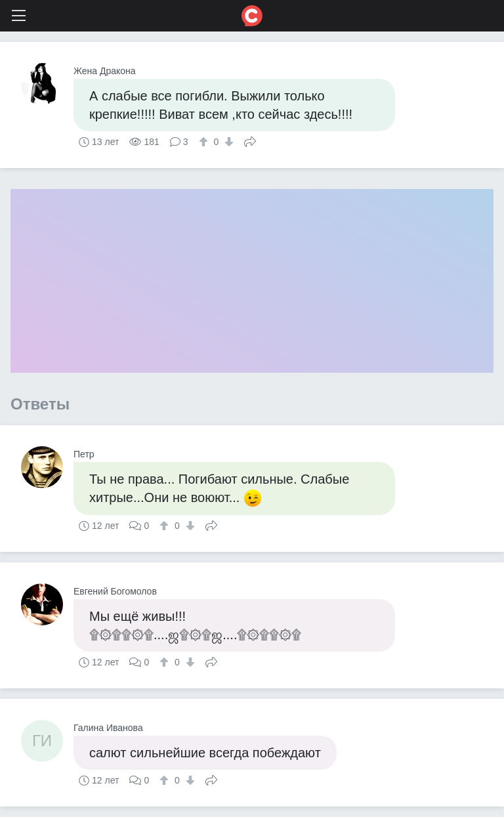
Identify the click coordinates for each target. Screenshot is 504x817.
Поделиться (250, 140)
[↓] (227, 142)
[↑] (205, 142)
